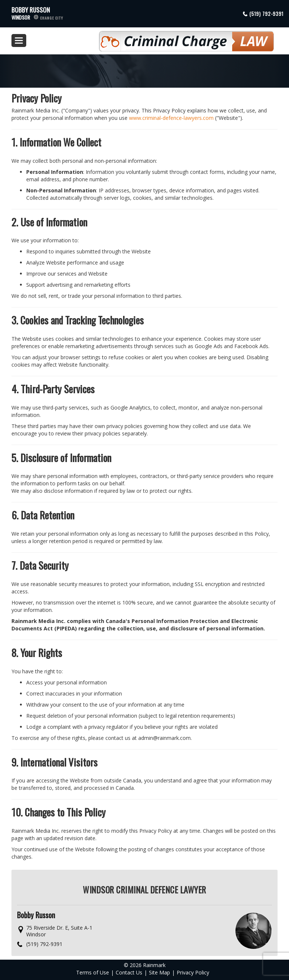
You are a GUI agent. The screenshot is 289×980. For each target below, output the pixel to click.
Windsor (37, 17)
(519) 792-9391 (266, 14)
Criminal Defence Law (166, 38)
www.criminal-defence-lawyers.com (171, 118)
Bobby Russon (31, 10)
